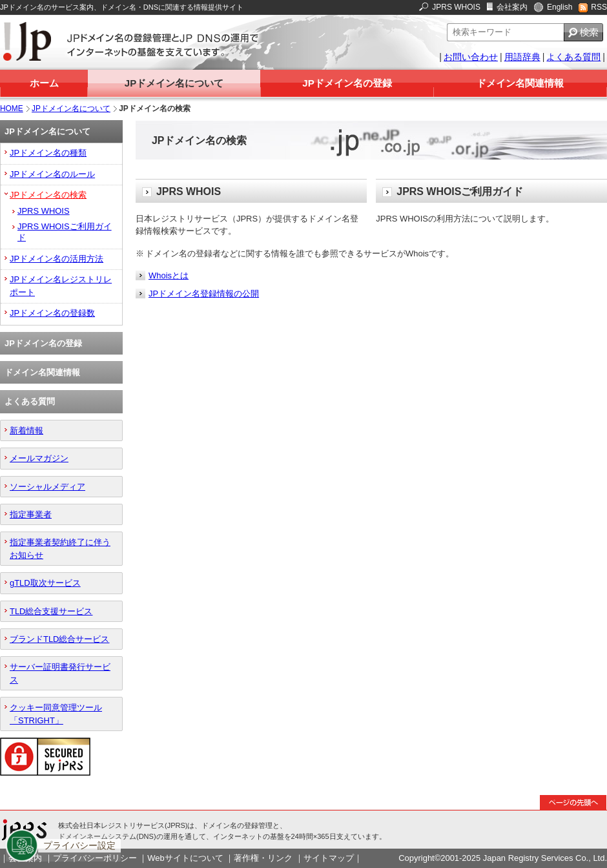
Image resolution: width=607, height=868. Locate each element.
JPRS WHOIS (456, 7)
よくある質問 (573, 57)
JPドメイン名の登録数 (52, 313)
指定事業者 (31, 514)
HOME (12, 108)
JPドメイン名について (174, 83)
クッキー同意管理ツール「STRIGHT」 (56, 714)
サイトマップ (329, 858)
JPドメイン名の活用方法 (57, 259)
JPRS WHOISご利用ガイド (65, 232)
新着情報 (26, 430)
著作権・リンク (263, 858)
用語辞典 (522, 57)
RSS (599, 7)
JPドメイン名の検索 (48, 195)
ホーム (44, 83)
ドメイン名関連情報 (520, 83)
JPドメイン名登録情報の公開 (204, 294)
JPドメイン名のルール (52, 174)
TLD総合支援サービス (51, 611)
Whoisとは (169, 275)
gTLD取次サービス (45, 583)
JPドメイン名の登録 (347, 83)
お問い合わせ (471, 57)
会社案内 (512, 7)
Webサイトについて (185, 858)
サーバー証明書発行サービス (60, 673)
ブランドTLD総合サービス (59, 639)
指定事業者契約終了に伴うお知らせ (60, 548)
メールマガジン (39, 458)
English (560, 7)
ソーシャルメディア (47, 487)
